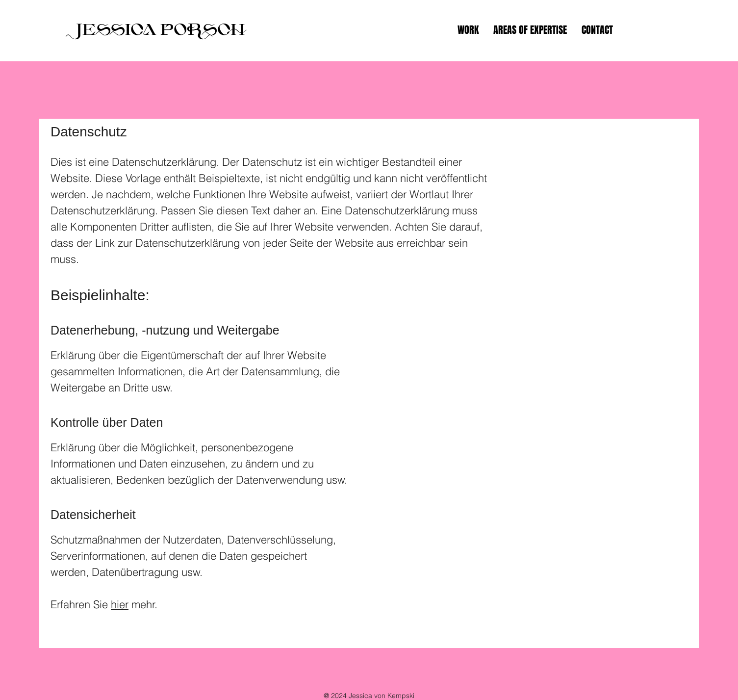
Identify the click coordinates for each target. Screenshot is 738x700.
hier (120, 604)
